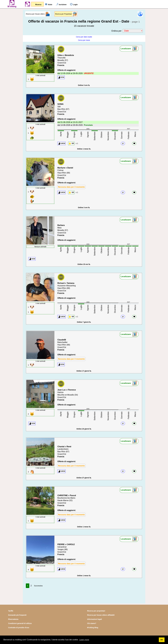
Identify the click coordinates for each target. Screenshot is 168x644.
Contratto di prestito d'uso (19, 628)
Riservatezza (13, 619)
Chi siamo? (92, 623)
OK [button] (162, 640)
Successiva (38, 586)
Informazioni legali (95, 619)
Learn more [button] (84, 640)
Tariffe (11, 611)
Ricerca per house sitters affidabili (101, 615)
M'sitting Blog (93, 628)
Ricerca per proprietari (96, 611)
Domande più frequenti (17, 615)
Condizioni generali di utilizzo (20, 623)
